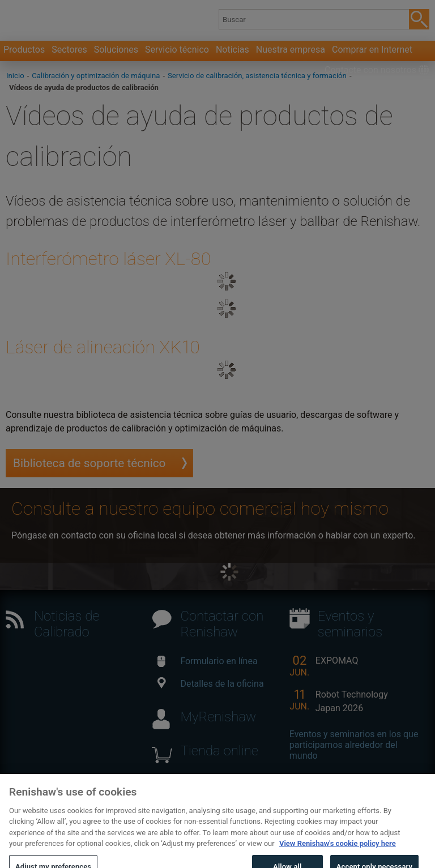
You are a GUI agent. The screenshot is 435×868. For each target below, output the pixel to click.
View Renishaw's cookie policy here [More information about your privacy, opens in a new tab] (338, 860)
